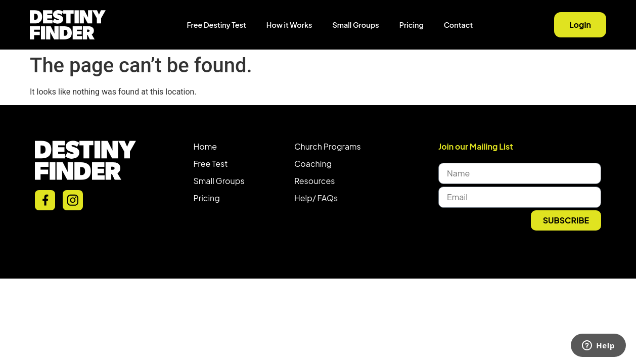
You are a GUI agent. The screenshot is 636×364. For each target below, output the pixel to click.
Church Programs (328, 146)
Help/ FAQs (316, 198)
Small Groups (355, 25)
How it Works (289, 25)
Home (206, 146)
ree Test (213, 164)
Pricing (412, 25)
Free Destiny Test (217, 25)
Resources (314, 181)
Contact (459, 25)
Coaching (313, 164)
